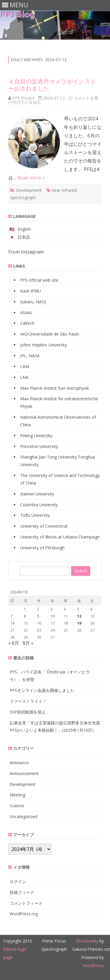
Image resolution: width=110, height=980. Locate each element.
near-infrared (64, 190)
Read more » (31, 178)
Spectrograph (23, 197)
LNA (24, 377)
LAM (25, 366)
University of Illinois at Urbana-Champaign (60, 537)
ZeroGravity (87, 941)
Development (29, 190)
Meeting (17, 795)
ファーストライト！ (28, 701)
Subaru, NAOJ (33, 302)
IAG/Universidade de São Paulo (50, 334)
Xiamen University (37, 494)
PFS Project (23, 98)
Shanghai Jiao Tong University (48, 457)
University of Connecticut (44, 526)
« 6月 (14, 643)
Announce (19, 763)
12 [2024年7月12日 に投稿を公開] (79, 616)
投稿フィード (22, 892)
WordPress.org (24, 914)
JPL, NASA (30, 356)
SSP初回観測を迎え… (29, 712)
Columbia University (39, 505)
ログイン (18, 881)
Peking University (36, 436)
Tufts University (35, 515)
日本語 (24, 237)
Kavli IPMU (31, 291)
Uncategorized (23, 816)
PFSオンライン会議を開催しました (42, 690)
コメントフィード (26, 903)
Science (17, 806)
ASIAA (26, 313)
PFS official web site (39, 280)
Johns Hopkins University (44, 345)
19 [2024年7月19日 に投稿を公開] (79, 623)
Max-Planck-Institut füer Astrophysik (55, 388)
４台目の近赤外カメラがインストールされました (52, 85)
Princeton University (39, 446)
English (24, 229)
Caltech (27, 323)
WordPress (93, 966)
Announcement (24, 773)
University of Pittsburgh (42, 548)
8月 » (28, 643)
